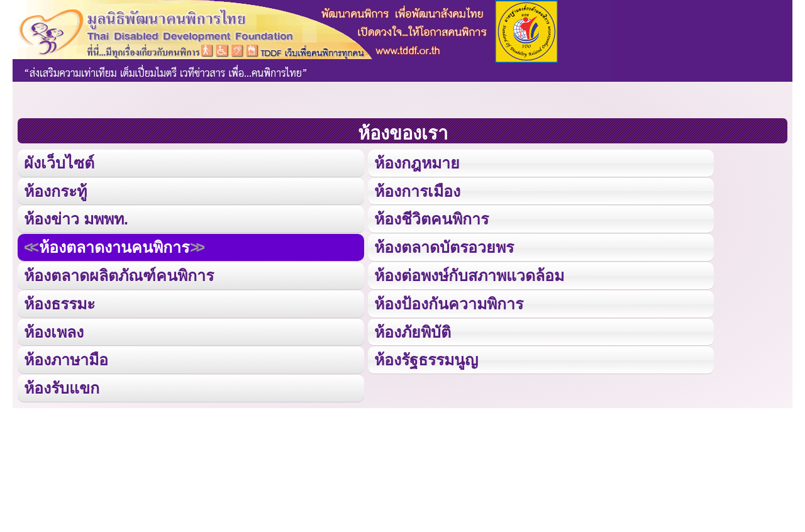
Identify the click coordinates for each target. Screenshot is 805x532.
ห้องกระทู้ (55, 190)
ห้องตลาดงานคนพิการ (114, 246)
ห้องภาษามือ (66, 357)
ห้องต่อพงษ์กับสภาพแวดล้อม (469, 274)
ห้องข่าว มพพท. (76, 218)
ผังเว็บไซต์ (58, 163)
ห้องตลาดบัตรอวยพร (443, 246)
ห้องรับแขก (62, 385)
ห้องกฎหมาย (416, 163)
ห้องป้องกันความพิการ (448, 302)
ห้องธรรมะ (59, 302)
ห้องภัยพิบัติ (412, 329)
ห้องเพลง (53, 329)
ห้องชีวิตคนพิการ (431, 218)
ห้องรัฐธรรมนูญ (425, 357)
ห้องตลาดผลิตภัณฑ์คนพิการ (119, 274)
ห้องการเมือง (416, 190)
